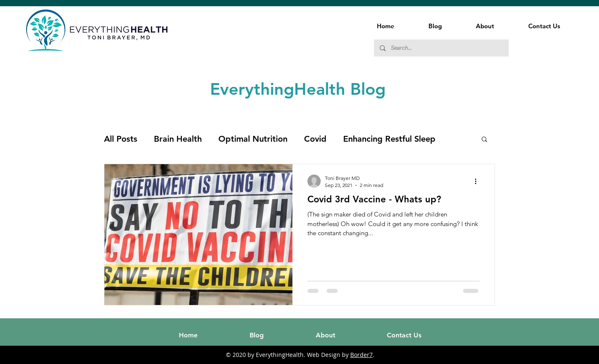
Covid (315, 139)
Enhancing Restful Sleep (389, 139)
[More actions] (478, 181)
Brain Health (178, 139)
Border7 (361, 355)
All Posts (121, 139)
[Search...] (441, 48)
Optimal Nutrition (253, 139)
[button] (484, 140)
